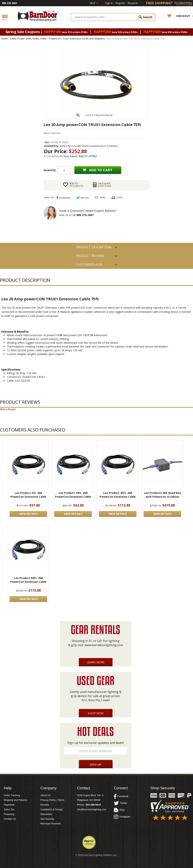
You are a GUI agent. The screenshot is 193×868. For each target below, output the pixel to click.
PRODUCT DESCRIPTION (94, 247)
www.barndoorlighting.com (104, 645)
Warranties (46, 814)
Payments (9, 805)
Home (4, 38)
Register (120, 3)
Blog (119, 810)
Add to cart (101, 170)
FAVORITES (77, 185)
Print (120, 197)
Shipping (105, 185)
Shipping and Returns (16, 800)
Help (93, 3)
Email (103, 197)
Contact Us (10, 819)
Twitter (121, 803)
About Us (46, 795)
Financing (9, 814)
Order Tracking (12, 795)
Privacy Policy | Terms (52, 800)
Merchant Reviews (51, 824)
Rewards (133, 3)
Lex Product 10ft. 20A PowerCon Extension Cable (73, 495)
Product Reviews (90, 256)
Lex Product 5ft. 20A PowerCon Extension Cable (28, 495)
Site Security (47, 819)
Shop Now (96, 713)
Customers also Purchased (89, 266)
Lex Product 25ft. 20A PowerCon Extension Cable (118, 495)
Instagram (122, 817)
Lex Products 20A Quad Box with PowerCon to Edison (162, 495)
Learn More (96, 662)
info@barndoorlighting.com (92, 809)
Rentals (45, 805)
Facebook (121, 796)
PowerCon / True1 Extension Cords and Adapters (77, 38)
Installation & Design (52, 809)
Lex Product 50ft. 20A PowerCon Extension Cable (28, 580)
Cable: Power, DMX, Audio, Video (28, 38)
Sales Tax (9, 809)
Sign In (109, 3)
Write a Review (52, 133)
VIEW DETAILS (28, 514)
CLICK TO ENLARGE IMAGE (99, 115)
